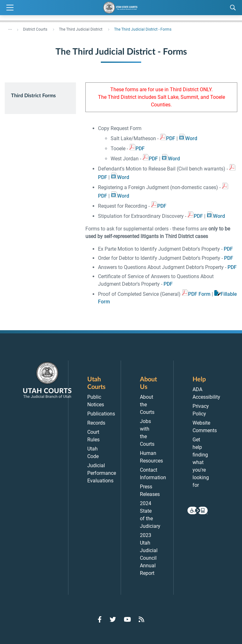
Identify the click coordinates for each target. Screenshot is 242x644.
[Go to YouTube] (127, 619)
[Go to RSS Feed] (141, 619)
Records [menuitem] (96, 423)
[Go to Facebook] (100, 619)
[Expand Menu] (10, 8)
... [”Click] (10, 28)
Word (191, 138)
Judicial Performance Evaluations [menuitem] (102, 473)
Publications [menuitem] (101, 414)
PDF (171, 138)
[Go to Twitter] (113, 619)
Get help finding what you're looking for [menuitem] (201, 462)
